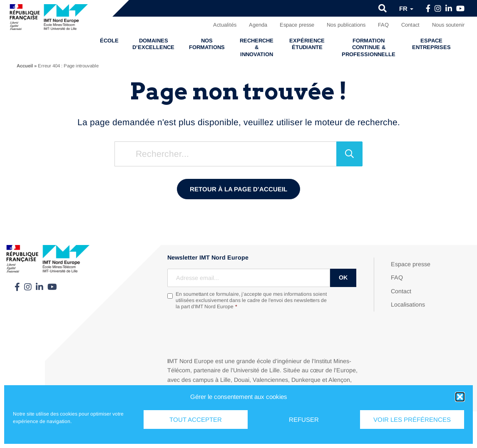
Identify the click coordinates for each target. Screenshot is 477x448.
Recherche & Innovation (257, 47)
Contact (410, 25)
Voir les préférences (412, 420)
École (109, 41)
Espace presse (297, 25)
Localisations (408, 304)
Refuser (304, 420)
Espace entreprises (431, 44)
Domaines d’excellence (153, 44)
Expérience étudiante (307, 44)
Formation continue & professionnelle (369, 47)
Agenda (258, 25)
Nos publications (346, 25)
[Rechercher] (349, 154)
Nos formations (207, 44)
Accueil (25, 66)
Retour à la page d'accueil (238, 189)
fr (406, 9)
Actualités (225, 25)
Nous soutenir (448, 25)
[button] (460, 397)
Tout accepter (196, 420)
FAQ (383, 25)
